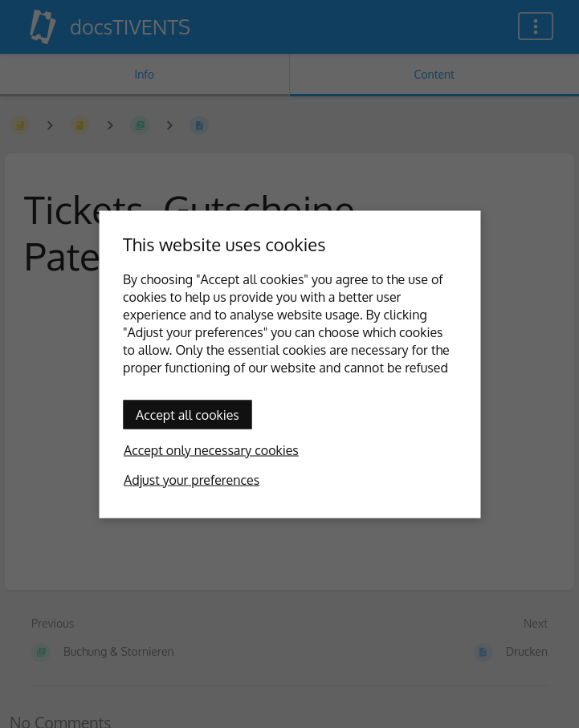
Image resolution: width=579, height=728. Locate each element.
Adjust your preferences (192, 479)
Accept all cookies (188, 414)
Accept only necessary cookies (211, 449)
